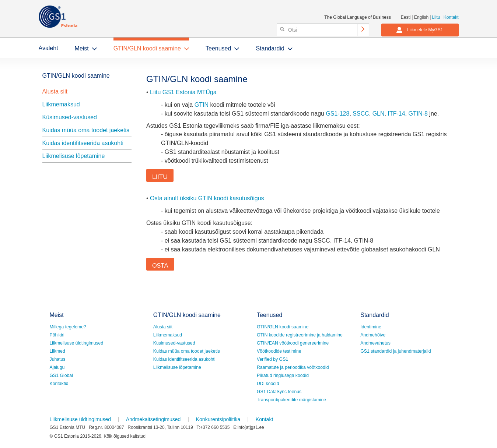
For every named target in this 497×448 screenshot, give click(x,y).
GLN (379, 114)
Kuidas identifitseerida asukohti (83, 143)
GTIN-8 (418, 114)
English (421, 17)
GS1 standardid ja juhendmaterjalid (395, 351)
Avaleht (48, 48)
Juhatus (58, 359)
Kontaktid (59, 384)
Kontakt (451, 17)
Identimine (371, 327)
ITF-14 (396, 114)
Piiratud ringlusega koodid (283, 375)
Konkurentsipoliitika (218, 419)
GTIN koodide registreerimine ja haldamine (300, 335)
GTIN (202, 105)
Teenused (218, 48)
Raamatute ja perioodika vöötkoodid (293, 367)
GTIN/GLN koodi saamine (147, 48)
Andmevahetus (375, 343)
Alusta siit (55, 91)
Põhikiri (57, 335)
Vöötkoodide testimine (279, 351)
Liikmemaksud (61, 104)
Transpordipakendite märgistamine (291, 400)
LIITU (160, 177)
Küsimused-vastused (70, 117)
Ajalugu (57, 367)
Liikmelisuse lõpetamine (74, 156)
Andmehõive (373, 335)
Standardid (270, 48)
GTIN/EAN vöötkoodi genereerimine (293, 343)
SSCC (361, 114)
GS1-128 (337, 114)
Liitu (436, 17)
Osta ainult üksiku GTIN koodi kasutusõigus (207, 198)
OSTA (160, 265)
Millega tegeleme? (68, 327)
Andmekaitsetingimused (153, 419)
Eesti (406, 17)
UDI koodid (268, 384)
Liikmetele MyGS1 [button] (419, 30)
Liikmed (57, 351)
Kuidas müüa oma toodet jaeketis (86, 130)
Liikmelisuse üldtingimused (77, 343)
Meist (82, 48)
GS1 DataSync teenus (279, 392)
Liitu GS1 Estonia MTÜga (183, 92)
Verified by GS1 (272, 359)
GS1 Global (61, 375)
